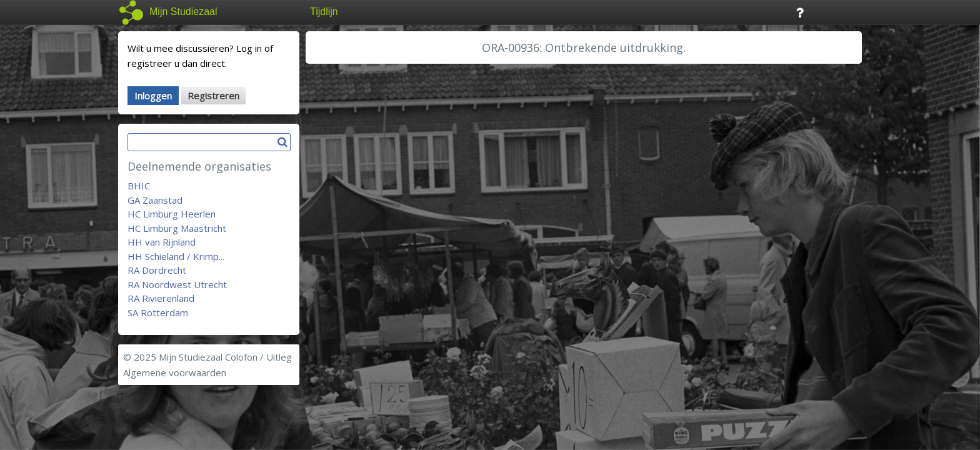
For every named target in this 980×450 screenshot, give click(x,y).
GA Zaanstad (155, 200)
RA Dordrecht (157, 270)
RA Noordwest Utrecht (177, 284)
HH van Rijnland (162, 242)
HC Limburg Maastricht (177, 228)
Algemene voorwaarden (175, 372)
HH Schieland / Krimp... (176, 256)
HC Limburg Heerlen (172, 214)
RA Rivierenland (161, 298)
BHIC (139, 186)
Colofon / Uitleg (258, 357)
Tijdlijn (324, 12)
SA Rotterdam (158, 312)
